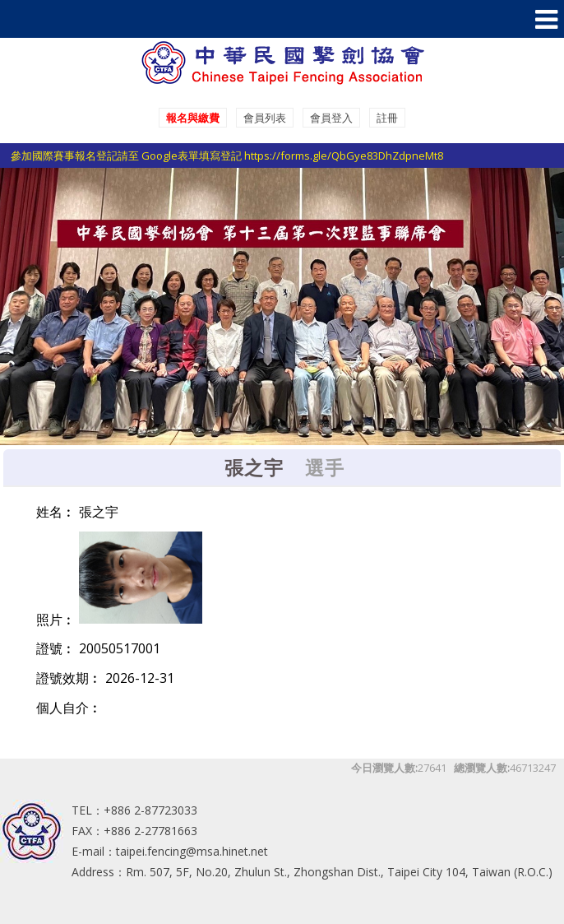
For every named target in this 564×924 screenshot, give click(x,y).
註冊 (387, 118)
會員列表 (265, 118)
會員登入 (331, 118)
